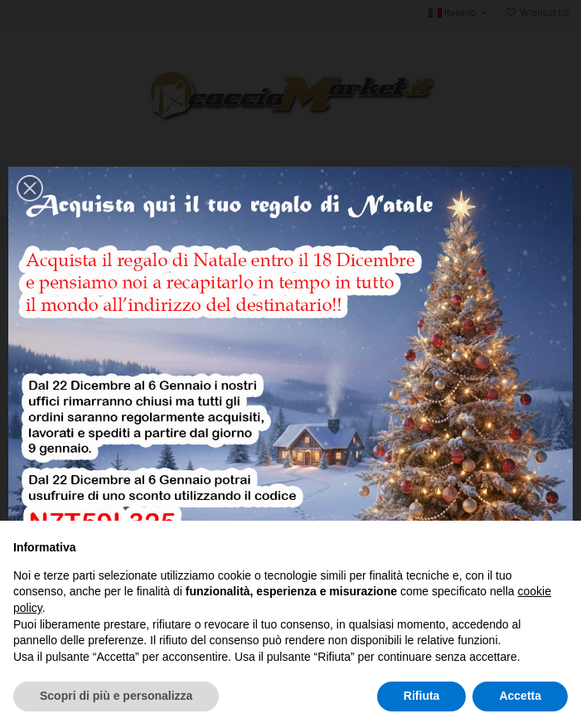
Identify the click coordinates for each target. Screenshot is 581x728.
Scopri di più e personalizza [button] (116, 696)
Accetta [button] (520, 696)
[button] (30, 188)
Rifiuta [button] (422, 696)
